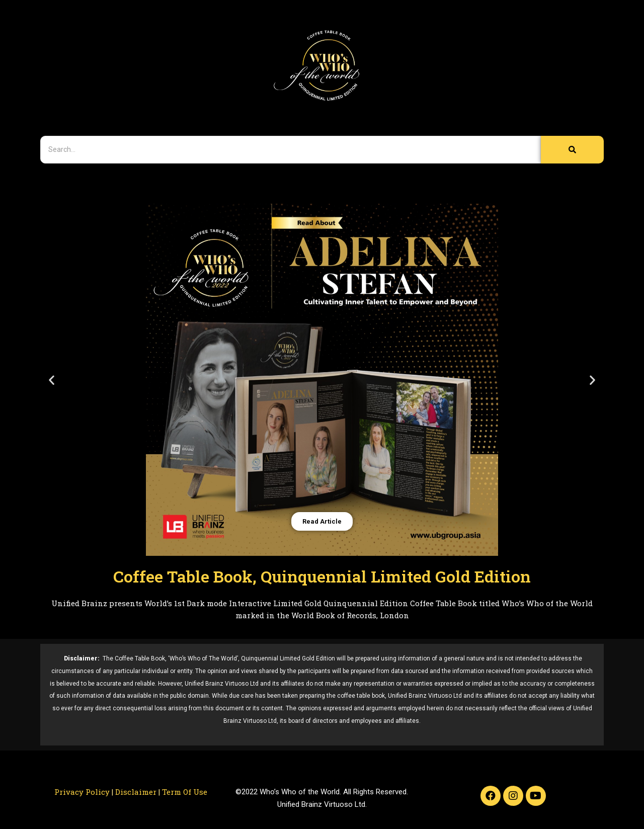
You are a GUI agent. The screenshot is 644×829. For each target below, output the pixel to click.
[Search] (291, 150)
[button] (52, 380)
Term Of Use (185, 792)
